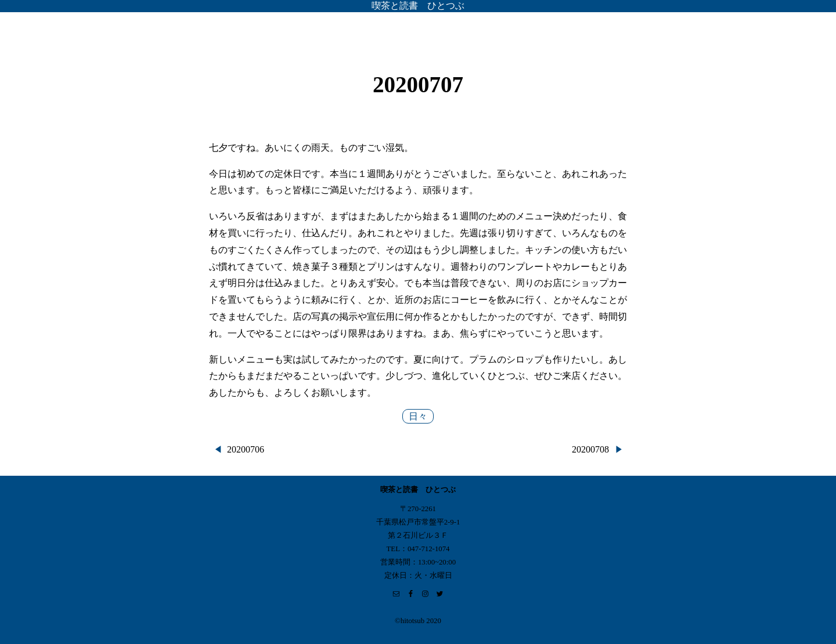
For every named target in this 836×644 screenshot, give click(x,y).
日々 (418, 416)
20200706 (246, 449)
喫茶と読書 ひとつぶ (418, 6)
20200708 (590, 449)
